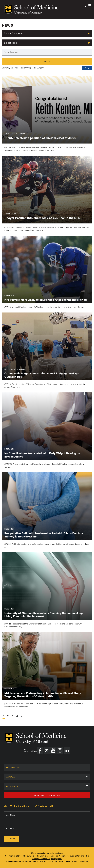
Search (84, 5)
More (90, 5)
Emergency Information (47, 795)
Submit (11, 839)
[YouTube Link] (53, 750)
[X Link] (47, 750)
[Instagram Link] (60, 750)
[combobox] (47, 34)
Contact (30, 751)
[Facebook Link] (40, 750)
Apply (47, 62)
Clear (87, 68)
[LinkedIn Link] (67, 750)
